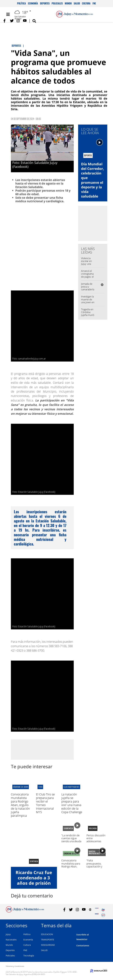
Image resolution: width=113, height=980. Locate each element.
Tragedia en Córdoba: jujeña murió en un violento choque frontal (88, 316)
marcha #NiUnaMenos (94, 852)
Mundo (68, 3)
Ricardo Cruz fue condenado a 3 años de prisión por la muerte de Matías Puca (34, 883)
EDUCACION (47, 934)
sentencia (34, 861)
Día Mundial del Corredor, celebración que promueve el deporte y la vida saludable (93, 180)
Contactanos (83, 946)
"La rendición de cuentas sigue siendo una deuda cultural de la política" (71, 841)
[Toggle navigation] (8, 14)
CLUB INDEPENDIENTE (72, 787)
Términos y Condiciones (15, 966)
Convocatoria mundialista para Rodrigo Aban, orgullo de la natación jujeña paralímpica (20, 805)
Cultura (86, 3)
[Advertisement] (42, 750)
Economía (33, 3)
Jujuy (8, 934)
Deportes (45, 3)
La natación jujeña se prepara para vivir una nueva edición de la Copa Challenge (72, 803)
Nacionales (11, 940)
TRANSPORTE (48, 940)
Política (21, 3)
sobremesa (68, 828)
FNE (94, 3)
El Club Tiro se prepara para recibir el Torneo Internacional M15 (45, 803)
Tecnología (29, 956)
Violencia (93, 828)
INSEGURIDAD (48, 945)
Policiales (57, 3)
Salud (77, 3)
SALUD (44, 950)
